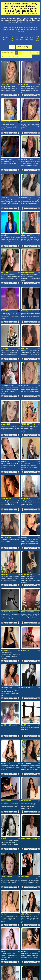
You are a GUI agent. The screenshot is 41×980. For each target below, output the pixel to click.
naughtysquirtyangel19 (9, 563)
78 (26, 56)
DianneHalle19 (6, 420)
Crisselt (4, 649)
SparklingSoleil (6, 535)
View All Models (8, 53)
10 (13, 56)
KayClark (4, 707)
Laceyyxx (25, 305)
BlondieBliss (5, 248)
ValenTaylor (5, 822)
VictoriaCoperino (27, 535)
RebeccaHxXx (26, 162)
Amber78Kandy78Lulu (29, 649)
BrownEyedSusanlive (29, 248)
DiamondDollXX (6, 880)
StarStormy (25, 822)
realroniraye (5, 218)
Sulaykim (4, 736)
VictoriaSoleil (26, 621)
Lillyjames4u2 (26, 391)
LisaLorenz (25, 736)
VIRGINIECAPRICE (28, 334)
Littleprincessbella (7, 305)
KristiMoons (26, 563)
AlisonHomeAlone (28, 190)
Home (12, 47)
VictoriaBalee (26, 593)
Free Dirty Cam (11, 38)
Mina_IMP (25, 75)
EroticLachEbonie (28, 477)
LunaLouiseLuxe (7, 477)
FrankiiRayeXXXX (28, 218)
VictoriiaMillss (6, 621)
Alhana (24, 363)
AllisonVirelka (26, 707)
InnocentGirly (6, 334)
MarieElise (5, 190)
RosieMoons (5, 593)
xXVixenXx (25, 679)
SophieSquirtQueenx (29, 880)
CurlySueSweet (6, 679)
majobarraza (5, 765)
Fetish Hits (20, 979)
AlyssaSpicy (5, 507)
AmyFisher (25, 276)
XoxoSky (24, 420)
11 (18, 56)
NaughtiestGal (6, 104)
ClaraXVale (5, 75)
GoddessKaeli (6, 794)
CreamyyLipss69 (27, 132)
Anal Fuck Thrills (37, 38)
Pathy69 (4, 908)
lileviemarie (25, 104)
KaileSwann (5, 851)
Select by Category (24, 47)
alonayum (25, 765)
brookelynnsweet (7, 132)
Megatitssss (5, 449)
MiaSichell (25, 507)
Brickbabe (4, 276)
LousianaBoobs (27, 449)
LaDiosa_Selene (27, 794)
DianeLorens (26, 851)
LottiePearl (5, 162)
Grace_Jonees (6, 391)
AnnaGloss (5, 363)
